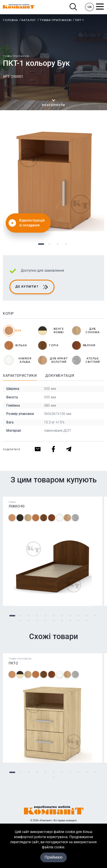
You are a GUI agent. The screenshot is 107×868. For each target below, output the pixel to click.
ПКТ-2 (13, 663)
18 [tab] (70, 621)
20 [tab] (87, 621)
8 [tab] (70, 616)
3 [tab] (58, 244)
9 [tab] (78, 616)
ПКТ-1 (80, 20)
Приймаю (53, 857)
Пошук (73, 7)
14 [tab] (37, 621)
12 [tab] (20, 621)
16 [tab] (53, 621)
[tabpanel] (53, 181)
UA (90, 7)
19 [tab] (78, 621)
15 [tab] (45, 621)
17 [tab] (62, 621)
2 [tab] (50, 244)
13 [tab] (29, 621)
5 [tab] (45, 616)
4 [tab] (66, 244)
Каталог (29, 20)
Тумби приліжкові (56, 20)
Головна (11, 20)
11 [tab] (95, 616)
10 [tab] (87, 616)
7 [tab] (62, 616)
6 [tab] (53, 616)
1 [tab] (41, 244)
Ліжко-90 (17, 507)
